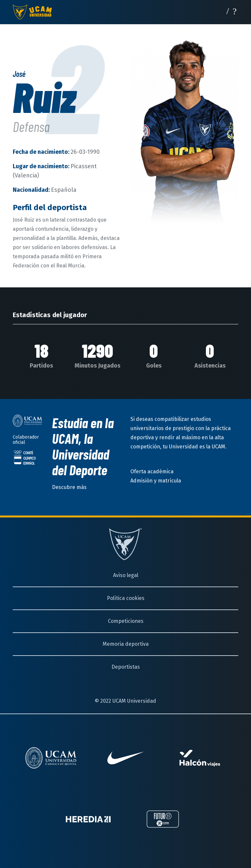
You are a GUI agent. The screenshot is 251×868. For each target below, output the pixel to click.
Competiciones (126, 621)
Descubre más (69, 487)
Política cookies (126, 598)
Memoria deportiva (126, 644)
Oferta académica (152, 471)
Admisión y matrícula (156, 481)
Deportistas (126, 667)
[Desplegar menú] (235, 11)
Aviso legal (126, 575)
